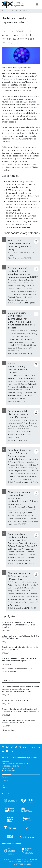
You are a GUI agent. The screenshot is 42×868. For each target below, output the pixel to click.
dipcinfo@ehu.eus (8, 771)
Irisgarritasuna (16, 862)
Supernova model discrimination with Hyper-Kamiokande (18, 414)
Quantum (5, 781)
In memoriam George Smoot (15, 700)
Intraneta (28, 862)
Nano (4, 783)
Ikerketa (11, 11)
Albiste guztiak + (8, 730)
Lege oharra (8, 859)
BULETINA (36, 747)
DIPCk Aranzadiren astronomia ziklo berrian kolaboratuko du (18, 722)
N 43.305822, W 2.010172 (10, 766)
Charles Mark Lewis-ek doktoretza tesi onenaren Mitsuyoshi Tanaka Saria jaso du (21, 710)
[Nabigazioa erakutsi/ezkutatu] (37, 4)
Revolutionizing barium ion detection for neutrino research (20, 648)
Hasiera (4, 11)
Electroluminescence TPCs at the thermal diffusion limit (19, 576)
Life (3, 785)
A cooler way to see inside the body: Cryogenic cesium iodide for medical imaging (18, 625)
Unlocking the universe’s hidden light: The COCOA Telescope (20, 637)
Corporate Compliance (21, 864)
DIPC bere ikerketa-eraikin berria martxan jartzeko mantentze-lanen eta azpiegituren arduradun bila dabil (21, 689)
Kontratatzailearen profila (26, 859)
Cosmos (5, 787)
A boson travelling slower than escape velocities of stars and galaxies (19, 660)
